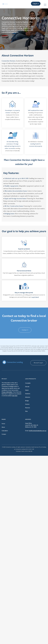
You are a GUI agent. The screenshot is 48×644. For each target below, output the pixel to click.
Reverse (28, 408)
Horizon (27, 404)
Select (27, 390)
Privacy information (7, 392)
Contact (25, 330)
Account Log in (38, 363)
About (3, 427)
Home (3, 424)
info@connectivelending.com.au (38, 431)
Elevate (27, 387)
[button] (45, 5)
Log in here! (35, 297)
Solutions (28, 394)
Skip (26, 411)
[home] (3, 5)
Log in (36, 4)
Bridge (27, 401)
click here (15, 396)
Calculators (5, 431)
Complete (28, 383)
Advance (28, 397)
